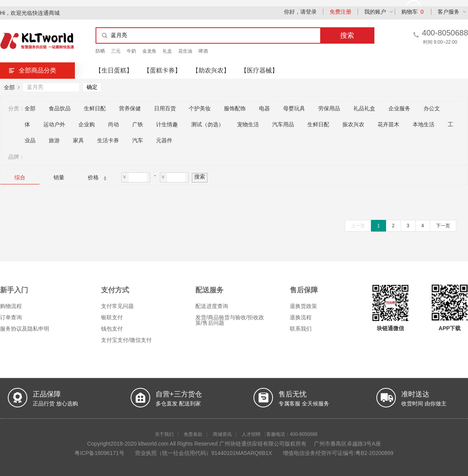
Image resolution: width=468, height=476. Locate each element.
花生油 (185, 51)
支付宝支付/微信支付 (126, 340)
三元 (116, 51)
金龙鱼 (149, 51)
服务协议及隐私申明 (25, 329)
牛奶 (131, 51)
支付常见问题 (117, 306)
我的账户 (375, 12)
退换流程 (301, 317)
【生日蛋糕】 (114, 70)
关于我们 (164, 434)
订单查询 (11, 317)
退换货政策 (303, 306)
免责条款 (193, 434)
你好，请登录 (300, 12)
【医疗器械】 (259, 70)
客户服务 (448, 12)
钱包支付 (112, 329)
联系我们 (301, 329)
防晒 (100, 51)
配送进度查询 (212, 306)
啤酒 (203, 51)
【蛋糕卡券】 (162, 70)
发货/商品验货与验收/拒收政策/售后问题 (230, 320)
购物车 (412, 12)
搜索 (200, 177)
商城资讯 (222, 434)
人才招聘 (251, 434)
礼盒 (167, 51)
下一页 (443, 226)
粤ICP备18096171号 (99, 453)
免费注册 (340, 12)
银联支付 (112, 317)
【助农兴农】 (211, 70)
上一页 (358, 226)
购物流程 (11, 306)
